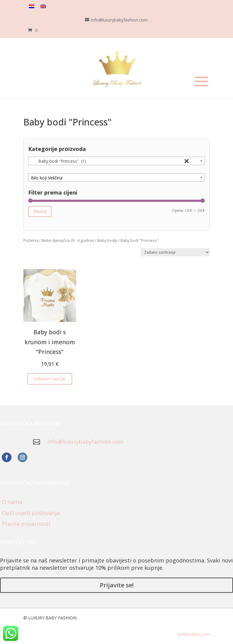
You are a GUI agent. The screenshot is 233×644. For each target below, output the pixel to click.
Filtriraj (40, 211)
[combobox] (116, 161)
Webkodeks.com (193, 634)
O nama (12, 502)
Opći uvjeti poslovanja (31, 513)
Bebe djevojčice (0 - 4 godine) (68, 240)
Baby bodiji (107, 240)
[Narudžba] (175, 252)
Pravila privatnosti (26, 524)
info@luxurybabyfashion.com (85, 442)
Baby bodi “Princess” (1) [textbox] (110, 161)
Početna (31, 240)
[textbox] (116, 178)
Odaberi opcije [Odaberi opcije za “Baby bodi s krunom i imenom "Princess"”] (50, 379)
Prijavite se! (117, 585)
